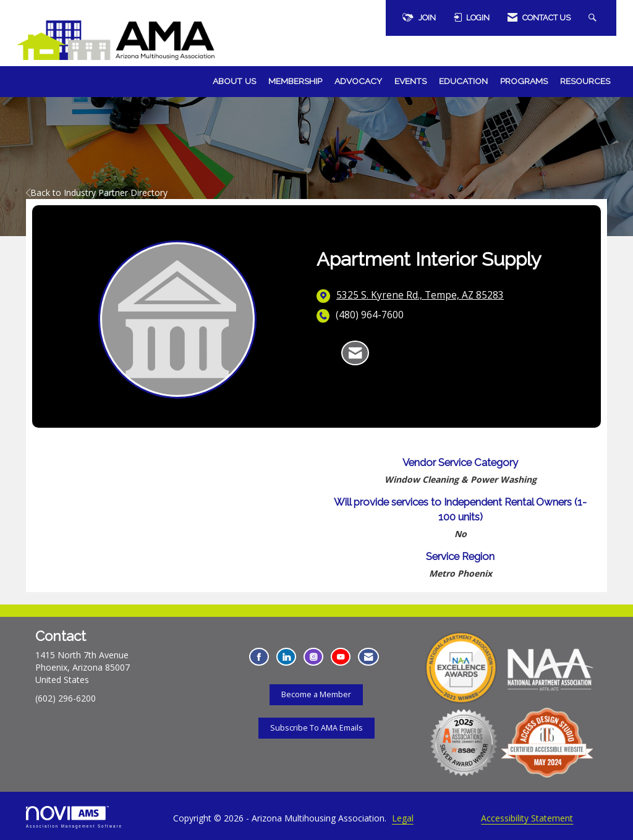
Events (410, 81)
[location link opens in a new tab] (420, 295)
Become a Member (316, 694)
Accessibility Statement (527, 818)
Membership (295, 81)
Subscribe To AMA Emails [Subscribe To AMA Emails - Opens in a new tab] (316, 728)
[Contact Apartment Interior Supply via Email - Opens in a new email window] (355, 353)
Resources (585, 81)
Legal (403, 818)
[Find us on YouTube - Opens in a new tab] (341, 657)
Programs (524, 81)
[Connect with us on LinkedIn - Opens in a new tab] (286, 657)
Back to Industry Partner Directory (97, 193)
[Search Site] (594, 18)
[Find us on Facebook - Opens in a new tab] (259, 657)
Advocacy (358, 81)
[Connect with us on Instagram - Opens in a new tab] (313, 657)
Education (463, 81)
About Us (234, 81)
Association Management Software (74, 817)
